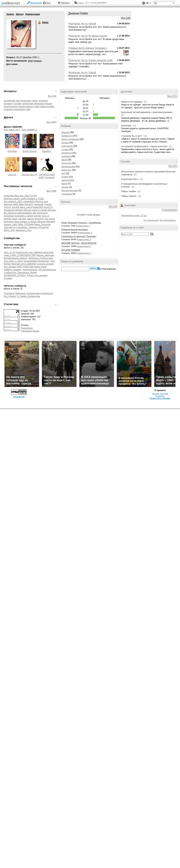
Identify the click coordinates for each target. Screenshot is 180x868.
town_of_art (9, 252)
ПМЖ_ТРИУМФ (25, 225)
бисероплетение (70, 191)
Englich (65, 177)
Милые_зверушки (45, 255)
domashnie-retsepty (13, 210)
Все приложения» (168, 220)
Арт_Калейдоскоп (47, 270)
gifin (34, 213)
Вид (148, 4)
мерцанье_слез (24, 230)
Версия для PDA (160, 394)
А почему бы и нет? (132, 136)
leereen (38, 216)
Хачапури (126, 126)
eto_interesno (10, 213)
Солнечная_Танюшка (27, 227)
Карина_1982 (10, 225)
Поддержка (144, 3)
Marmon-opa (42, 201)
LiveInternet (12, 3)
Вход (49, 3)
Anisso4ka (9, 196)
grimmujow (42, 213)
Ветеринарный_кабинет (16, 258)
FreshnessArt (47, 293)
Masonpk (8, 204)
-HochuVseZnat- (30, 270)
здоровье (43, 101)
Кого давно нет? (12, 130)
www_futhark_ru (22, 222)
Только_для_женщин (37, 275)
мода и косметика (70, 139)
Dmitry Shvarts (30, 151)
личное (65, 187)
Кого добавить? (30, 130)
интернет (8, 104)
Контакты (160, 396)
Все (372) (172, 96)
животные (66, 170)
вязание (65, 132)
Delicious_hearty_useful (15, 199)
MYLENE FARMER (71, 250)
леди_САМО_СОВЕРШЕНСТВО (20, 255)
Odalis (40, 23)
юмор (64, 160)
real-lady (22, 219)
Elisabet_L (32, 199)
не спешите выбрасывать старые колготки (144, 146)
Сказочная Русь (130, 179)
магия (64, 184)
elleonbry (52, 210)
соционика (67, 194)
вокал (35, 101)
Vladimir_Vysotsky (13, 270)
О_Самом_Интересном (28, 296)
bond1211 (48, 207)
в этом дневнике (108, 269)
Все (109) (126, 18)
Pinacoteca (9, 293)
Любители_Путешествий (41, 258)
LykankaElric (29, 201)
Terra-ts (7, 207)
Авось (81, 3)
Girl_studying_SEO (13, 201)
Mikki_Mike (18, 204)
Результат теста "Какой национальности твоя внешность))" (90, 25)
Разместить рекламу (160, 398)
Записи (10, 14)
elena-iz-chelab (39, 210)
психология (19, 109)
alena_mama (26, 207)
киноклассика (68, 167)
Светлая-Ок (10, 227)
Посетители (27, 328)
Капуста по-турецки (132, 102)
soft (63, 173)
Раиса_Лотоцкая (42, 225)
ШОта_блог (10, 230)
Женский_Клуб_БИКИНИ (24, 264)
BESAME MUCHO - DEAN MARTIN (79, 243)
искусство (66, 163)
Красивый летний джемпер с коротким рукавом (147, 112)
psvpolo (7, 219)
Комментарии (32, 14)
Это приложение (151, 220)
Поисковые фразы (30, 331)
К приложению (170, 210)
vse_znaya (50, 219)
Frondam (8, 278)
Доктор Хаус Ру (30, 175)
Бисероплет (43, 261)
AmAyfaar (12, 151)
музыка (65, 143)
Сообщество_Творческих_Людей (20, 273)
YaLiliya (15, 207)
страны (65, 149)
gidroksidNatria (25, 213)
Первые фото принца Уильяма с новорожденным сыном (88, 49)
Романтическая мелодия (75, 230)
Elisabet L (47, 151)
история (18, 104)
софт (28, 109)
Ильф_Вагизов (38, 222)
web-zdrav (9, 222)
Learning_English (45, 264)
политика (8, 109)
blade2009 (38, 207)
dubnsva (27, 210)
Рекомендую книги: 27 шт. (134, 216)
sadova (30, 219)
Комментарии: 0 (83, 226)
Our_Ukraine (10, 267)
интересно (67, 153)
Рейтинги (65, 3)
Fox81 (41, 199)
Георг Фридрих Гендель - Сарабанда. (81, 223)
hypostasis (9, 216)
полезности (67, 136)
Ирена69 (50, 222)
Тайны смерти (129, 196)
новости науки (47, 106)
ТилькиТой (43, 227)
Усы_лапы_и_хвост (13, 261)
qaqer (15, 219)
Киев (30, 61)
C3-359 (33, 196)
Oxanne (48, 204)
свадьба (65, 180)
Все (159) (52, 191)
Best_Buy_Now (22, 196)
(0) (145, 102)
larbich (30, 216)
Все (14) (52, 96)
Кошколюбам (30, 261)
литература (28, 104)
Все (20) (113, 207)
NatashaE (39, 204)
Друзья (20, 14)
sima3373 (39, 219)
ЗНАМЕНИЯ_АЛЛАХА (15, 275)
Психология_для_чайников (29, 252)
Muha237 (29, 204)
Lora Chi (12, 175)
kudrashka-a (21, 216)
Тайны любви (129, 191)
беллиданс (26, 101)
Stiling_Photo (40, 267)
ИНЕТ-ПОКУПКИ (25, 267)
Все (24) (173, 166)
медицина (39, 104)
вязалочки (49, 252)
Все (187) (52, 122)
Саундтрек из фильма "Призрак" (79, 236)
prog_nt (46, 216)
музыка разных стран (29, 106)
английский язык (12, 101)
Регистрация (36, 3)
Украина (37, 61)
